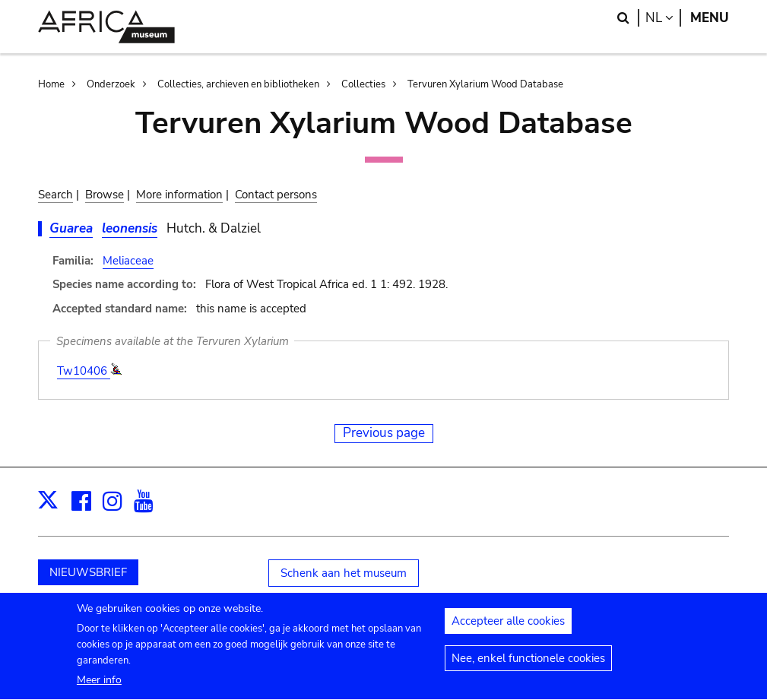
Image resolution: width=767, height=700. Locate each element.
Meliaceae (128, 261)
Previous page (384, 433)
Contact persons (276, 195)
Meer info (99, 689)
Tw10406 (84, 371)
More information (179, 195)
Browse (105, 195)
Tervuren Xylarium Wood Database (485, 84)
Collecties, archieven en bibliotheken (238, 84)
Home (51, 84)
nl (663, 18)
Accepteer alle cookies (508, 629)
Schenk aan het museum (344, 573)
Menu (710, 18)
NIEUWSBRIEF (88, 572)
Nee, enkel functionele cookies (528, 667)
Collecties (363, 84)
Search (55, 195)
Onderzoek (111, 84)
